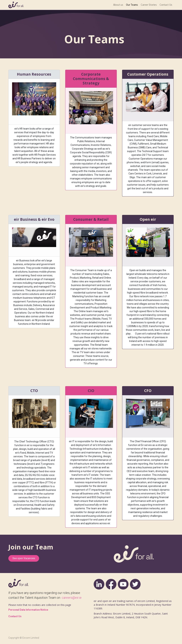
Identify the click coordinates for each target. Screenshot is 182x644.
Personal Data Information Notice (28, 610)
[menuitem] (118, 5)
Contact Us (15, 616)
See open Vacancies (24, 558)
